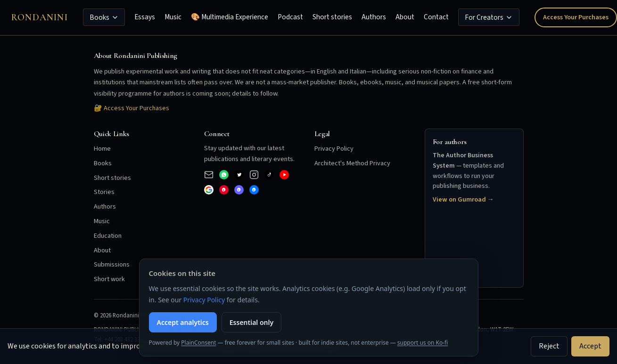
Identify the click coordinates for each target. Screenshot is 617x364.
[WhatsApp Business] (224, 175)
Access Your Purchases (576, 17)
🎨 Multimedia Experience (230, 17)
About (405, 17)
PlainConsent (198, 343)
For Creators (489, 17)
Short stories (332, 17)
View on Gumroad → (463, 199)
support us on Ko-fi (423, 343)
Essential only (251, 322)
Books (104, 17)
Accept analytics (183, 322)
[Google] (209, 190)
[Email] (209, 175)
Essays (145, 17)
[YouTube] (284, 175)
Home (102, 149)
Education (108, 236)
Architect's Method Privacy (352, 163)
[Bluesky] (254, 190)
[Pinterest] (224, 190)
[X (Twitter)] (239, 175)
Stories (104, 192)
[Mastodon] (239, 190)
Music (173, 17)
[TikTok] (269, 175)
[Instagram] (254, 175)
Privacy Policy (334, 149)
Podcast (290, 17)
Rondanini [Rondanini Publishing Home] (40, 17)
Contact (436, 17)
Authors (374, 17)
